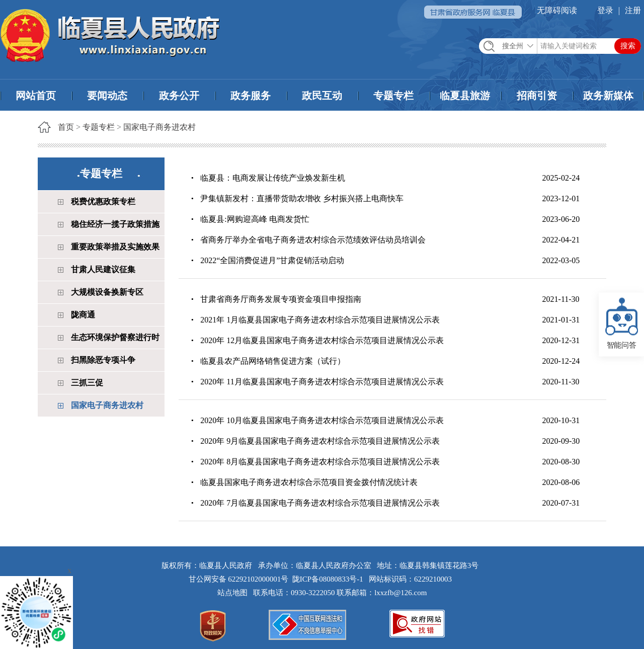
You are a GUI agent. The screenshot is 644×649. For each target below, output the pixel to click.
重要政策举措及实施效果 (115, 247)
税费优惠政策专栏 (103, 201)
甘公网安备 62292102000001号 (239, 579)
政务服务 (251, 96)
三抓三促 (87, 383)
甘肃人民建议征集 (103, 269)
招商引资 (537, 96)
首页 (66, 127)
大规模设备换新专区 (107, 292)
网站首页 (36, 96)
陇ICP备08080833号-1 (328, 579)
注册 (633, 10)
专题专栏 (393, 96)
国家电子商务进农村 (159, 127)
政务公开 (179, 96)
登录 (605, 10)
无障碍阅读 (557, 10)
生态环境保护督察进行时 (115, 337)
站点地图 (234, 593)
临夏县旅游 (465, 96)
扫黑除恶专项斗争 (103, 360)
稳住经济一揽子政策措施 (115, 224)
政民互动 (322, 96)
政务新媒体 (608, 96)
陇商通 (83, 315)
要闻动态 (107, 96)
